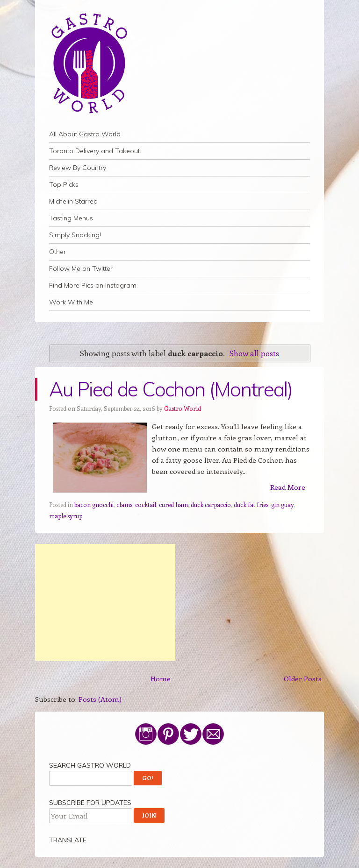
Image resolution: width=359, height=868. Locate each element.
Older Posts (303, 678)
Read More (288, 487)
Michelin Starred (73, 201)
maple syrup (66, 516)
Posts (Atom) (100, 699)
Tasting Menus (71, 218)
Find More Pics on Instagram (93, 285)
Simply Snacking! (75, 235)
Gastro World (183, 408)
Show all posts (254, 353)
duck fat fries (251, 505)
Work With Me (71, 302)
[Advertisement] (105, 602)
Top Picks (64, 184)
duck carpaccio (211, 505)
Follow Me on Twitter (81, 268)
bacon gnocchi (94, 505)
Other (57, 252)
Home (161, 678)
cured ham (173, 505)
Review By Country (78, 168)
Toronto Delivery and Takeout (94, 151)
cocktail (146, 505)
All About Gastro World (85, 134)
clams (124, 505)
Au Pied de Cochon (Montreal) (171, 389)
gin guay (282, 505)
